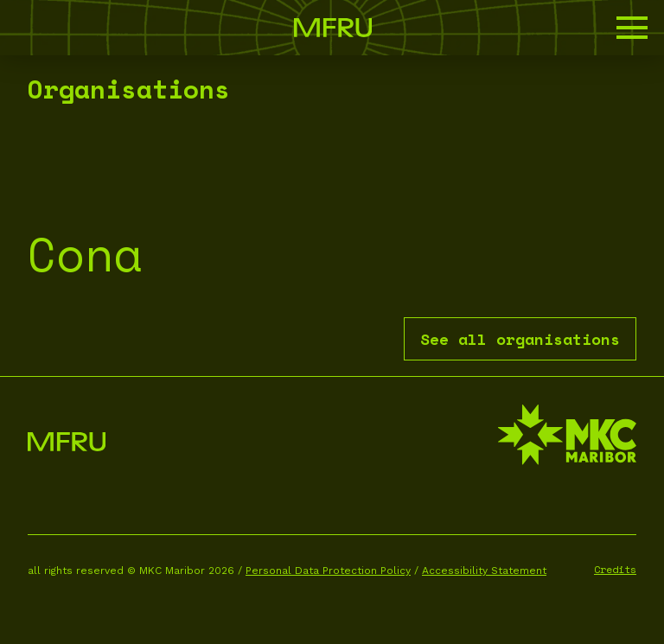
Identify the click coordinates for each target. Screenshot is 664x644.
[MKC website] (567, 437)
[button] (632, 28)
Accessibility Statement (484, 571)
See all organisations (520, 339)
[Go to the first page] (333, 28)
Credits (615, 569)
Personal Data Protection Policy (328, 571)
